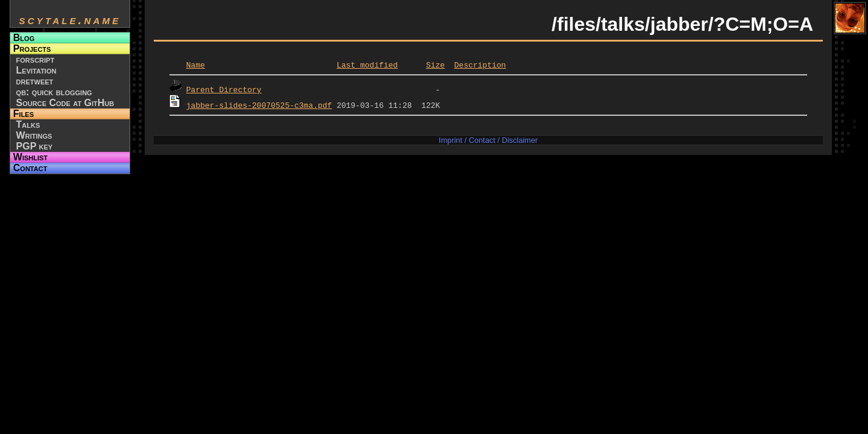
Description (480, 64)
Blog (24, 38)
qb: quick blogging (54, 92)
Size (436, 64)
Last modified (367, 64)
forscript (36, 59)
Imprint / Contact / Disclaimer (488, 140)
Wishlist (30, 157)
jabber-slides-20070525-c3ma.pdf (259, 105)
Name (196, 64)
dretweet (35, 81)
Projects (32, 49)
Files (24, 114)
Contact (30, 168)
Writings (34, 135)
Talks (28, 124)
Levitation (36, 70)
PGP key (35, 146)
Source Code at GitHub (65, 103)
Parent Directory (224, 89)
